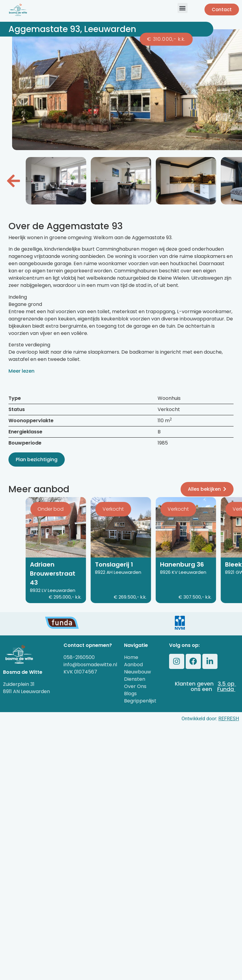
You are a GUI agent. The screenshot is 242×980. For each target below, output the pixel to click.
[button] (183, 8)
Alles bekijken (207, 489)
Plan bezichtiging (37, 459)
